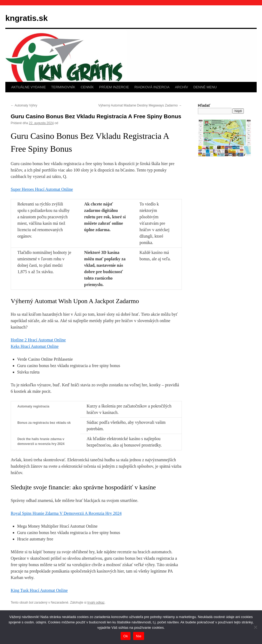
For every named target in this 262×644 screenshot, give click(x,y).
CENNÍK (87, 87)
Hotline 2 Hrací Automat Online (38, 340)
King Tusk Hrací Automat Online (39, 590)
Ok (126, 636)
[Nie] (255, 627)
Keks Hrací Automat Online (35, 346)
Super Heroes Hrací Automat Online (42, 189)
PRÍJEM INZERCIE (114, 87)
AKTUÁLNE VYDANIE (28, 87)
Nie (138, 636)
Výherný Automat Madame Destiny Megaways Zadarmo (140, 105)
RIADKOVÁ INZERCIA (152, 87)
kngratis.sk (26, 18)
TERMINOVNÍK (63, 87)
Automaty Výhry (24, 105)
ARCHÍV (181, 87)
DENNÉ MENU (205, 87)
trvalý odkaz (96, 603)
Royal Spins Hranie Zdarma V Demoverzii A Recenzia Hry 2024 (66, 513)
